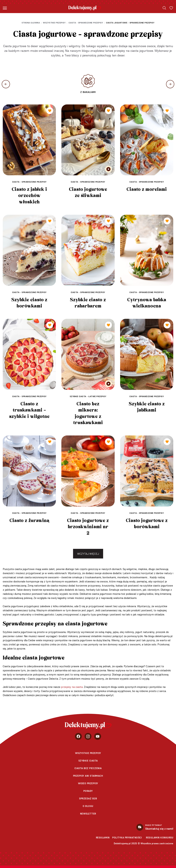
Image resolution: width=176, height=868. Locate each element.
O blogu (88, 806)
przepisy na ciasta (72, 687)
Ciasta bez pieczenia (88, 768)
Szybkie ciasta (88, 761)
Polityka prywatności (127, 838)
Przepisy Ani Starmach (88, 776)
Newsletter (88, 814)
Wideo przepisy (88, 783)
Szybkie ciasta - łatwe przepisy (88, 396)
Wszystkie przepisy (54, 23)
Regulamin (103, 838)
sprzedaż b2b (88, 798)
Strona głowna (31, 23)
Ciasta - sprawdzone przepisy (86, 23)
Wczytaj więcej (88, 554)
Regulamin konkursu (160, 838)
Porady (88, 791)
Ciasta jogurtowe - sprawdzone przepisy (130, 23)
